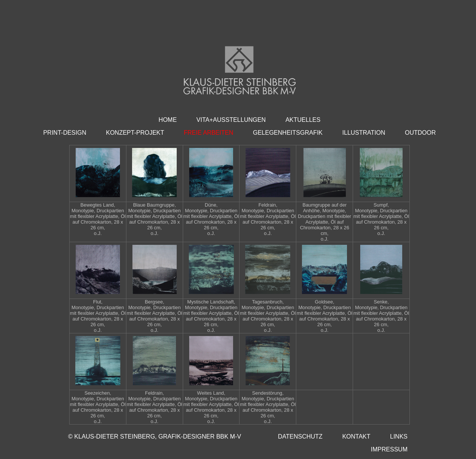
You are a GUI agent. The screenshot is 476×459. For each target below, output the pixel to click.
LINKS (399, 436)
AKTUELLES (303, 120)
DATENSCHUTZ (300, 436)
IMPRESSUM (389, 449)
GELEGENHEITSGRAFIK (288, 133)
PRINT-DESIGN (65, 133)
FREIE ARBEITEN (209, 133)
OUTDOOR (420, 133)
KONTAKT (356, 436)
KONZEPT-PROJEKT (135, 133)
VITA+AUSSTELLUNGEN (231, 120)
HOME (168, 120)
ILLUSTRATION (364, 133)
